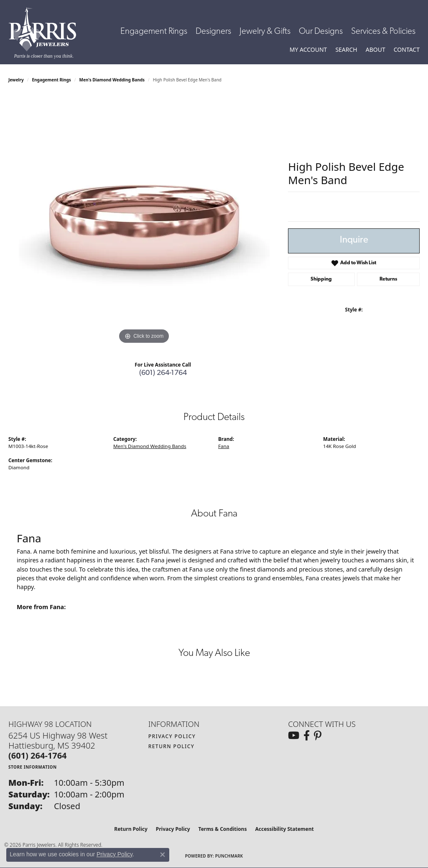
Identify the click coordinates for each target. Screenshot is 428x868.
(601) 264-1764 (163, 373)
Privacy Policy (172, 736)
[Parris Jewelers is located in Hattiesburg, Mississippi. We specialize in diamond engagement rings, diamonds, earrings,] (47, 33)
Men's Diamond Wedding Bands (112, 80)
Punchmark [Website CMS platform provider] (229, 856)
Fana (224, 446)
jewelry (16, 80)
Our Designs (321, 32)
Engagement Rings (154, 32)
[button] (308, 50)
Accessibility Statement (284, 829)
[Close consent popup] (163, 855)
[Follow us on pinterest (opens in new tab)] (318, 736)
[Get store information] (33, 767)
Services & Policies (383, 32)
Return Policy (172, 746)
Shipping (321, 279)
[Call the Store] (38, 755)
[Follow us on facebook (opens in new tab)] (307, 736)
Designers (213, 32)
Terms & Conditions (223, 829)
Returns (388, 279)
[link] (407, 50)
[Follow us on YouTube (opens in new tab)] (294, 736)
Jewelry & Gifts (265, 32)
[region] (144, 221)
